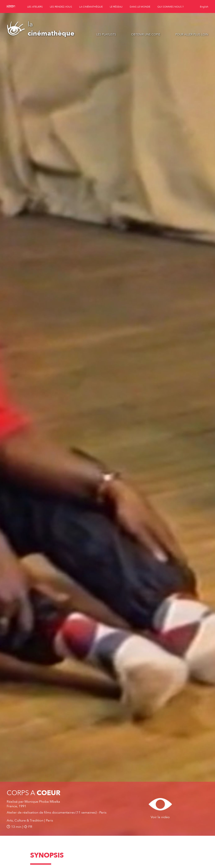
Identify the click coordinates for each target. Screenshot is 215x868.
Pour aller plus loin (192, 34)
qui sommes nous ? (170, 7)
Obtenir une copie (146, 34)
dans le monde (140, 7)
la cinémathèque (91, 7)
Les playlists (106, 34)
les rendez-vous (61, 7)
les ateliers (35, 7)
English (204, 7)
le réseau (116, 7)
